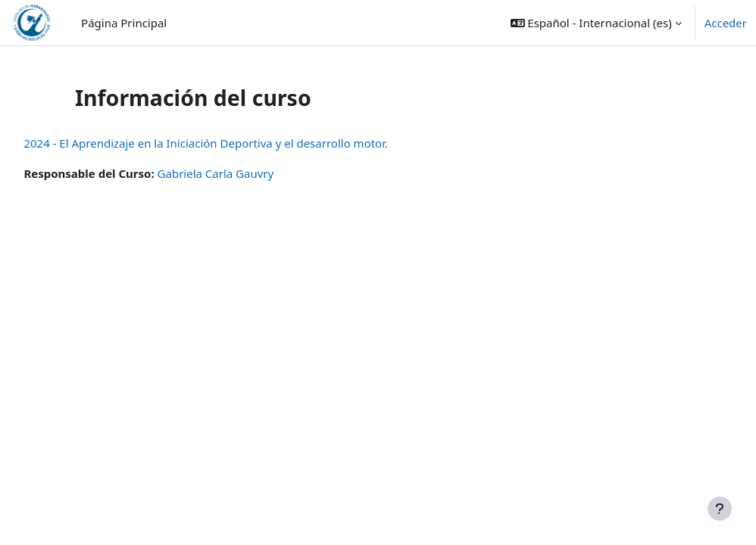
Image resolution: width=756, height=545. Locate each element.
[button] (596, 23)
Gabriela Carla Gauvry (249, 173)
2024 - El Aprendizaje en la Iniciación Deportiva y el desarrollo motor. (240, 143)
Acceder (726, 23)
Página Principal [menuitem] (124, 23)
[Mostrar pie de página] (720, 509)
